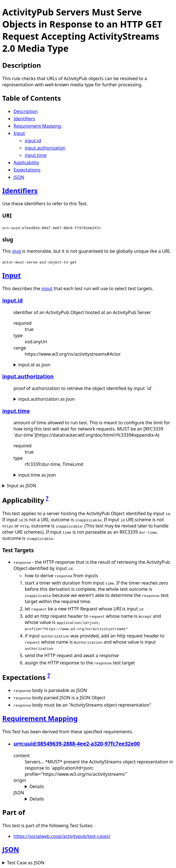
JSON (19, 177)
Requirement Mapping (37, 126)
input (47, 288)
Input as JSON (22, 486)
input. (33, 141)
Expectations (27, 170)
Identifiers (24, 119)
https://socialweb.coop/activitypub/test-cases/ (62, 836)
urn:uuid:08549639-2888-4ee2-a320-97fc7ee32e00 (77, 744)
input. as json (34, 365)
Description (26, 111)
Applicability (26, 163)
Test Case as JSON (26, 863)
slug (17, 251)
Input (19, 133)
